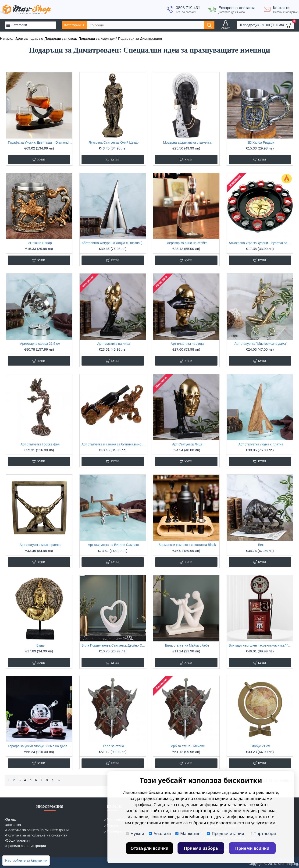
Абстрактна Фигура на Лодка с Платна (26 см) (114, 243)
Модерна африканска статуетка (187, 142)
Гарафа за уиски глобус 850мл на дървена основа (40, 746)
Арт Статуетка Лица (187, 444)
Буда (40, 645)
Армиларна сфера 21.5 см (40, 344)
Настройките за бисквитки (26, 860)
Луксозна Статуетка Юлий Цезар (114, 142)
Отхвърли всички (150, 848)
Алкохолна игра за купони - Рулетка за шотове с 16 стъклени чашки (261, 243)
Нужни (135, 833)
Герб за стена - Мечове (187, 746)
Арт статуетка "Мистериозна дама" (261, 344)
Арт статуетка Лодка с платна (261, 444)
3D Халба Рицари (261, 142)
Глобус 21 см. (261, 746)
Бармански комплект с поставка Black (187, 545)
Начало (6, 38)
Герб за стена (114, 746)
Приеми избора (201, 848)
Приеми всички (252, 848)
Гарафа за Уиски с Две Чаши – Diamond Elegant (40, 142)
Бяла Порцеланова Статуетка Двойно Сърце (114, 645)
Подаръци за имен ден (97, 38)
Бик (261, 545)
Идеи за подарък (28, 38)
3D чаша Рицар (40, 243)
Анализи (160, 833)
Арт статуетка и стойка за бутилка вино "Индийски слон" (114, 444)
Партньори (262, 833)
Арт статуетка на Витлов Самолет (114, 545)
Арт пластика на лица (114, 344)
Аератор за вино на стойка (187, 243)
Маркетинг (189, 833)
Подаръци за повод (60, 38)
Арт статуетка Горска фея (40, 444)
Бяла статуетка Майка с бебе (187, 645)
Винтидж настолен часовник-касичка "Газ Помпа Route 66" (261, 645)
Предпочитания (226, 833)
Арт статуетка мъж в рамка (40, 545)
